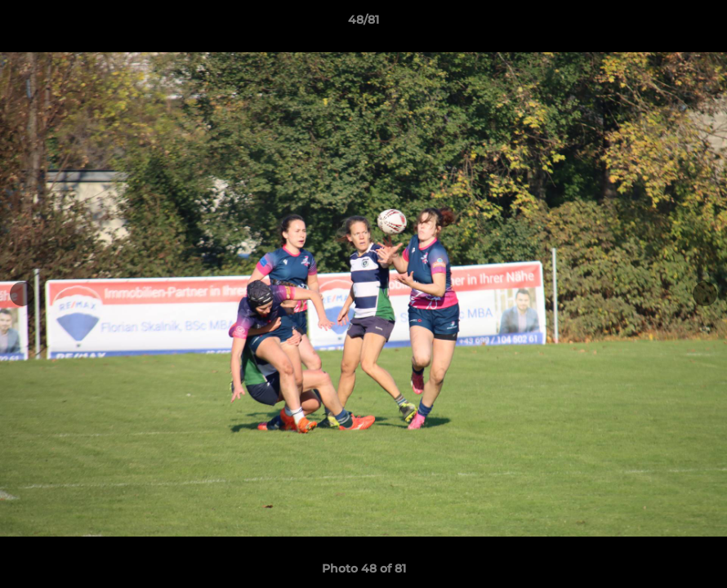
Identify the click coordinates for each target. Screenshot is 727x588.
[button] (698, 24)
